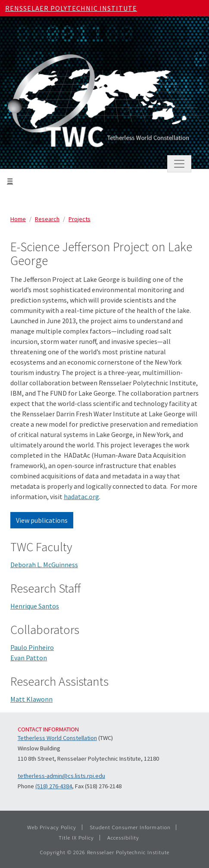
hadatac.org (81, 496)
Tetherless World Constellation (57, 738)
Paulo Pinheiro (32, 647)
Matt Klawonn (31, 699)
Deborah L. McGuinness (44, 565)
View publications (42, 520)
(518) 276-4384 (54, 786)
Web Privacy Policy (52, 827)
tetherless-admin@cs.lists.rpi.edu (61, 776)
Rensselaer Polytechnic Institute (71, 8)
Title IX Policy (76, 837)
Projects (80, 219)
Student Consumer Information (130, 827)
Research (47, 219)
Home (18, 219)
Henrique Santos (35, 606)
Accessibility (123, 837)
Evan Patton (29, 658)
